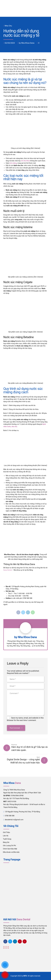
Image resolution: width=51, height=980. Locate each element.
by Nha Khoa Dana (27, 43)
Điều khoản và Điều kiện (11, 852)
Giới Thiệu (6, 832)
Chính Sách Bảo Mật (10, 849)
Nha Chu (8, 26)
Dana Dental (8, 570)
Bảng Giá (6, 842)
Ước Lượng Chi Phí (9, 846)
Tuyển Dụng (7, 839)
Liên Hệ (6, 836)
